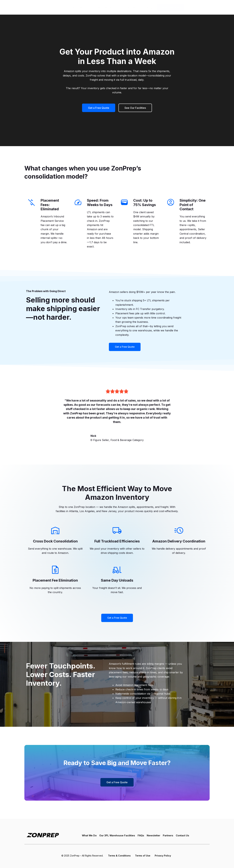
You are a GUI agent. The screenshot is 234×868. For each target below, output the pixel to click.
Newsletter (154, 836)
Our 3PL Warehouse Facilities (116, 836)
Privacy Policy (163, 855)
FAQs (141, 836)
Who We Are (107, 7)
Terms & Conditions (120, 855)
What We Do (82, 7)
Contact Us (185, 836)
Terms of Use (143, 855)
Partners (169, 836)
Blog (149, 7)
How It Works (132, 7)
